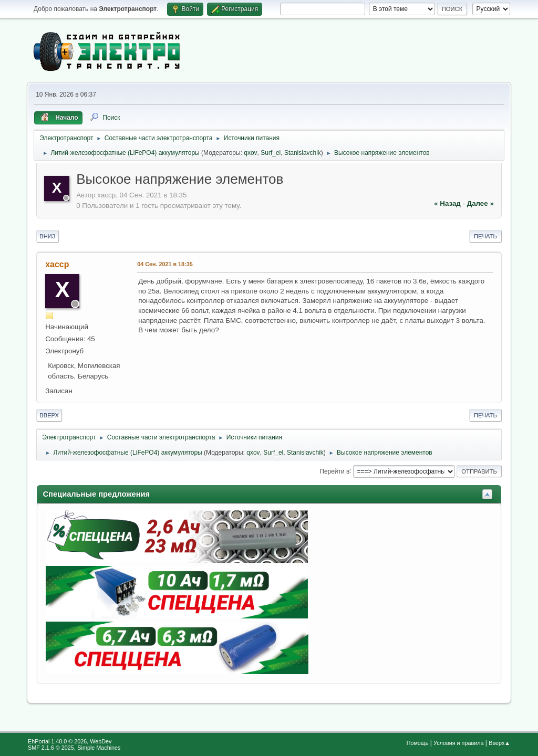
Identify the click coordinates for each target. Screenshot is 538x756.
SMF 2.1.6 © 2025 (51, 748)
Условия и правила (458, 743)
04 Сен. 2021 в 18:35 (165, 264)
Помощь (418, 743)
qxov (250, 153)
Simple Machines (99, 748)
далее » (480, 203)
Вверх (49, 415)
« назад (447, 203)
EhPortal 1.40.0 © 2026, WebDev (70, 741)
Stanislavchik (303, 153)
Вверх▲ (499, 743)
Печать (485, 236)
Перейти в (334, 471)
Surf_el (271, 153)
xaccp (57, 264)
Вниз (47, 236)
